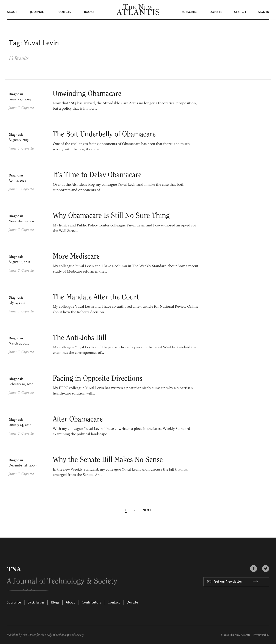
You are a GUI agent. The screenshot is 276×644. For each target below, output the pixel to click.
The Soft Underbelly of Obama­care (104, 134)
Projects (64, 12)
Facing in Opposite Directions (98, 378)
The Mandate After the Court (96, 297)
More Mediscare (76, 256)
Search (240, 12)
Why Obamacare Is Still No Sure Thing (111, 215)
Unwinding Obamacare (87, 94)
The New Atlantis (240, 635)
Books (89, 12)
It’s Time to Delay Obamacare (97, 175)
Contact (114, 603)
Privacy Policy (261, 635)
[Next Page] (147, 510)
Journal (37, 12)
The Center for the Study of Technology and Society (53, 635)
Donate (216, 12)
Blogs (55, 603)
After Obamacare (78, 419)
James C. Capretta (21, 108)
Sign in (264, 12)
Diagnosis (16, 94)
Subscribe (190, 12)
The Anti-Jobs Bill (80, 338)
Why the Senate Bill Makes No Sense (108, 460)
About (12, 12)
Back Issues (36, 603)
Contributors (91, 603)
